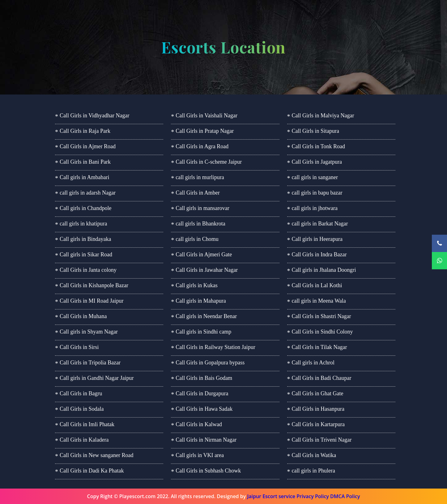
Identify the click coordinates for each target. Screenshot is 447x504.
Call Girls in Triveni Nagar (322, 440)
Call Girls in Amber (198, 193)
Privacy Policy (313, 496)
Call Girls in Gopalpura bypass (210, 363)
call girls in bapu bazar (317, 193)
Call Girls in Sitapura (315, 131)
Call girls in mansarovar (202, 208)
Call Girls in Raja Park (85, 131)
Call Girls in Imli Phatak (87, 424)
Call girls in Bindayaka (85, 239)
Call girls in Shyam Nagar (89, 332)
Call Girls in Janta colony (88, 270)
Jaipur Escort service (271, 496)
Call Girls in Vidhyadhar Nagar (95, 115)
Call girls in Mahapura (201, 301)
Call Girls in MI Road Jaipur (92, 301)
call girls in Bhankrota (200, 224)
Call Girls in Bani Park (85, 162)
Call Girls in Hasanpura (318, 409)
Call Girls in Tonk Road (318, 146)
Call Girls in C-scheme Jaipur (209, 162)
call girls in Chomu (197, 239)
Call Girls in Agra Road (202, 146)
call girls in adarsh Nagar (88, 193)
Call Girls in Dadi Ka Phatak (92, 471)
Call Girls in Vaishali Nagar (206, 115)
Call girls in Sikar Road (86, 254)
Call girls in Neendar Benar (206, 316)
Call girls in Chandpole (85, 208)
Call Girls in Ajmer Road (88, 146)
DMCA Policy (345, 496)
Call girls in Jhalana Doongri (324, 270)
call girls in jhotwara (315, 208)
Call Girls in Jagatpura (317, 162)
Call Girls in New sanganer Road (96, 455)
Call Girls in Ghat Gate (318, 393)
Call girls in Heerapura (317, 239)
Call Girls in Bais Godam (204, 378)
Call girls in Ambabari (84, 177)
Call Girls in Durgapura (202, 393)
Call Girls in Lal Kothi (317, 285)
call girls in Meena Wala (319, 301)
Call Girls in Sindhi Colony (322, 332)
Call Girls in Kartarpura (318, 424)
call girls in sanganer (315, 177)
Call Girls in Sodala (82, 409)
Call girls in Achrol (313, 363)
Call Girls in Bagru (81, 393)
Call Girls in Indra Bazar (319, 254)
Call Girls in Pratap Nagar (205, 131)
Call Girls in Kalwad (199, 424)
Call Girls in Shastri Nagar (321, 316)
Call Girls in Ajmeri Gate (204, 254)
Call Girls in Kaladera (84, 440)
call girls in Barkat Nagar (320, 224)
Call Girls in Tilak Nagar (319, 347)
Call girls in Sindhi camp (203, 332)
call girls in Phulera (313, 471)
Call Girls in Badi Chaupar (322, 378)
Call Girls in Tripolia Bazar (90, 363)
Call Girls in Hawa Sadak (204, 409)
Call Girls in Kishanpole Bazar (94, 285)
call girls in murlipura (200, 177)
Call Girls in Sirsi (79, 347)
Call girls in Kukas (197, 285)
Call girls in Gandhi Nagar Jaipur (97, 378)
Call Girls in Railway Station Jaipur (215, 347)
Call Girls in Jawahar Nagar (207, 270)
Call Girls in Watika (314, 455)
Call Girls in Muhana (83, 316)
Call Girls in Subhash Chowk (208, 471)
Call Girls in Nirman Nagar (206, 440)
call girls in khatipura (83, 224)
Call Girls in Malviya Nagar (323, 115)
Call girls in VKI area (200, 455)
